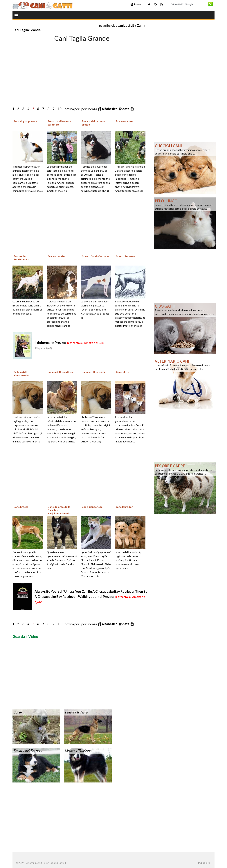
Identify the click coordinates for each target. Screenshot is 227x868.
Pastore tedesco (76, 712)
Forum (136, 4)
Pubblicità (204, 863)
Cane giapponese (92, 507)
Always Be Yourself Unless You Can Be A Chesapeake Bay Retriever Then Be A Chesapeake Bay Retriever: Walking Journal (91, 597)
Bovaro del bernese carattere (59, 123)
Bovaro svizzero (126, 121)
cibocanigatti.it (123, 26)
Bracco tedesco (125, 256)
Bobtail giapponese (25, 121)
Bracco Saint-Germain (95, 256)
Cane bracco (21, 507)
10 (60, 109)
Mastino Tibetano (78, 751)
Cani (140, 26)
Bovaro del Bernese (28, 751)
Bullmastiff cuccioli (93, 372)
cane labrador (124, 507)
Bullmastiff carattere (61, 372)
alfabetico (110, 109)
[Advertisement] (55, 25)
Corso (18, 712)
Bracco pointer (57, 256)
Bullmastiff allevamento (21, 374)
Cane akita (122, 372)
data (126, 109)
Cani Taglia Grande (27, 30)
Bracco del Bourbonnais (21, 258)
